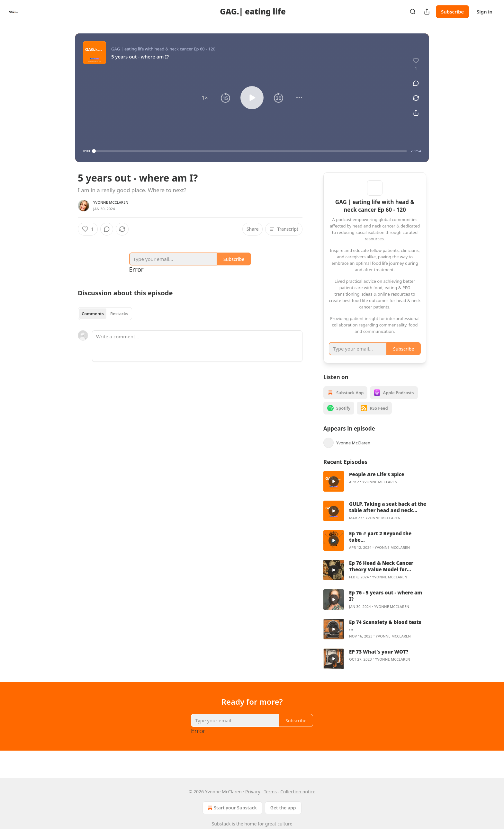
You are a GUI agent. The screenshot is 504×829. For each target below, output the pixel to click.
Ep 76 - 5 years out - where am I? (386, 604)
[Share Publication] (427, 12)
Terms (270, 792)
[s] (334, 490)
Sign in (485, 12)
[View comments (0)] (416, 83)
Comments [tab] (93, 314)
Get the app (283, 808)
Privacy (253, 792)
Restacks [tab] (119, 314)
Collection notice (298, 792)
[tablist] (105, 314)
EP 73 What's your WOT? (379, 660)
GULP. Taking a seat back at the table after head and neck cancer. (388, 515)
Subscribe (452, 12)
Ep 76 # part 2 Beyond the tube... (380, 545)
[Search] (413, 12)
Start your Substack (232, 808)
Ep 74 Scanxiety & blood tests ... (385, 634)
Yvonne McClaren (111, 202)
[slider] (251, 151)
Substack (221, 824)
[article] (375, 490)
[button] (205, 98)
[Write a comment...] (197, 346)
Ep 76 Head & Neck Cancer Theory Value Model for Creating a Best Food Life (381, 575)
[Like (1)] (88, 229)
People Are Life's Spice (377, 483)
